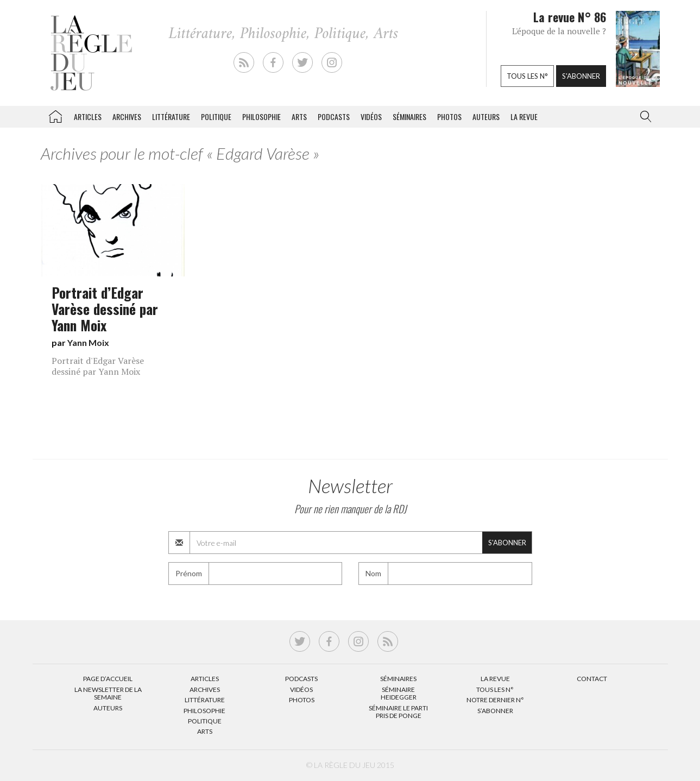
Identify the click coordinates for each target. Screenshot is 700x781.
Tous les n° (527, 76)
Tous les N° (495, 689)
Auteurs (486, 116)
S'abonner (581, 76)
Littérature (171, 116)
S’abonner (495, 711)
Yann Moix (88, 342)
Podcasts (334, 116)
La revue (524, 116)
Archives (127, 116)
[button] (644, 117)
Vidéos (371, 116)
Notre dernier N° (495, 700)
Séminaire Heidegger (399, 693)
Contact (592, 679)
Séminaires (409, 116)
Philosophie (261, 116)
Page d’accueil (108, 679)
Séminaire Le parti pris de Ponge (398, 712)
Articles (88, 116)
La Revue (495, 679)
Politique (216, 116)
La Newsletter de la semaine (108, 693)
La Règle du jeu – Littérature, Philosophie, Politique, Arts (55, 115)
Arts (299, 116)
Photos (449, 116)
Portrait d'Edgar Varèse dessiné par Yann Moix (98, 366)
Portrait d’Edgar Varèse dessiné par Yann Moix (105, 308)
